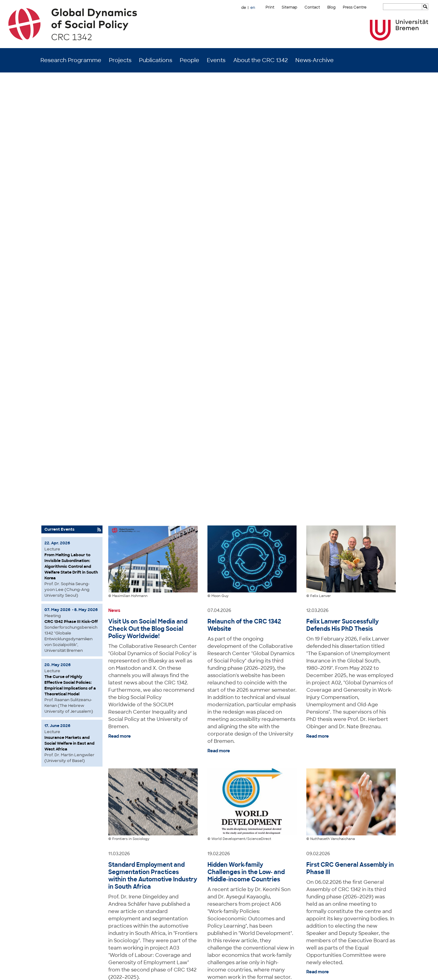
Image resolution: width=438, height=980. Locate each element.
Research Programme (71, 60)
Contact (312, 7)
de (244, 8)
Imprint (370, 971)
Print (270, 7)
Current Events (59, 91)
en (253, 8)
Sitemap (289, 7)
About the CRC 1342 (261, 60)
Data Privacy (391, 971)
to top (396, 848)
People (189, 60)
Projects (120, 60)
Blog (331, 7)
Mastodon (116, 971)
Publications (156, 60)
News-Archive (315, 60)
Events (216, 60)
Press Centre (355, 7)
